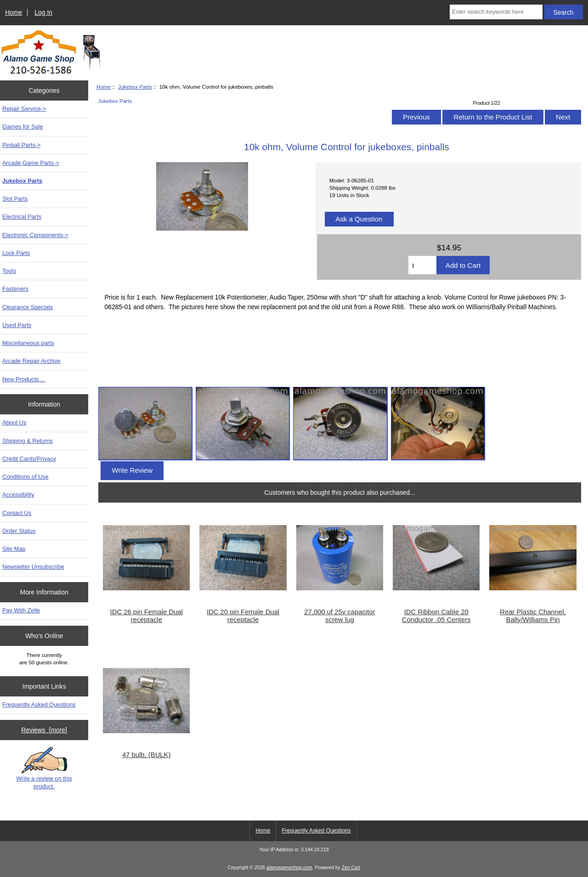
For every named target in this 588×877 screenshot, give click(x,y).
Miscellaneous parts (28, 343)
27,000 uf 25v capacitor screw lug (339, 616)
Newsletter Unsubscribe (33, 567)
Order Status (19, 531)
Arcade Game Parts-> (31, 163)
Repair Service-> (24, 109)
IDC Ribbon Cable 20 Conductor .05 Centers (436, 616)
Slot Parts (15, 199)
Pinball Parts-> (21, 145)
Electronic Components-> (35, 235)
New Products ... (24, 379)
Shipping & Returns (28, 441)
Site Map (14, 549)
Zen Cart (351, 868)
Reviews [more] (44, 730)
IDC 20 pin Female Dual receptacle (243, 616)
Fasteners (15, 289)
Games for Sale (23, 127)
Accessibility (18, 495)
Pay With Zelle (21, 610)
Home (14, 12)
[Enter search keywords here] (496, 12)
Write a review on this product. (44, 768)
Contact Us (17, 513)
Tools (9, 271)
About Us (14, 422)
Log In (43, 12)
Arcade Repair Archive (31, 361)
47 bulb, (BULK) (147, 755)
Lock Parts (16, 253)
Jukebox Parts (135, 87)
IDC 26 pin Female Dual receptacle (147, 616)
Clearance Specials (28, 307)
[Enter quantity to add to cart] (422, 265)
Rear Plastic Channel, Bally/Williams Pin (533, 616)
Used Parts (17, 325)
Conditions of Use (25, 477)
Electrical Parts (22, 217)
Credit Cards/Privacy (29, 459)
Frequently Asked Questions (39, 704)
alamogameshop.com (289, 868)
